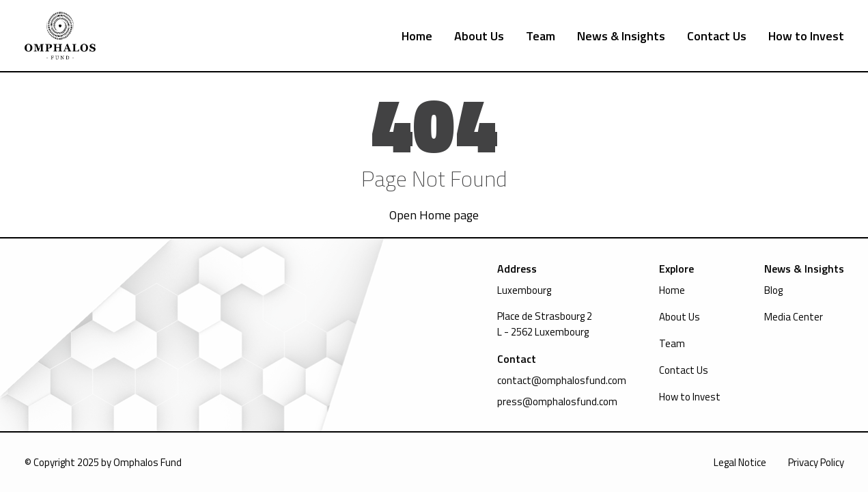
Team (541, 36)
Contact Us (717, 36)
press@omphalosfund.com (557, 401)
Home (417, 36)
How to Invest (806, 36)
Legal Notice (740, 462)
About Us (479, 36)
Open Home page (434, 215)
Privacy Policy (816, 462)
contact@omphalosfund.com (562, 380)
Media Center (794, 317)
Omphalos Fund (148, 462)
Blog (773, 290)
